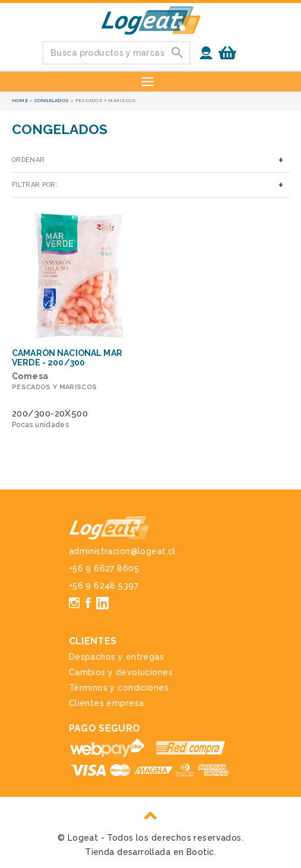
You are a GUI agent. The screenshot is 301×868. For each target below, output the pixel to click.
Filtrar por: (35, 185)
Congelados (52, 100)
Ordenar (28, 160)
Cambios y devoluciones (121, 672)
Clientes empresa (107, 703)
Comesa (30, 376)
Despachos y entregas (116, 657)
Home (20, 100)
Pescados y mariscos (54, 387)
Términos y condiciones (119, 688)
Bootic (200, 852)
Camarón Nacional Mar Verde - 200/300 (67, 358)
